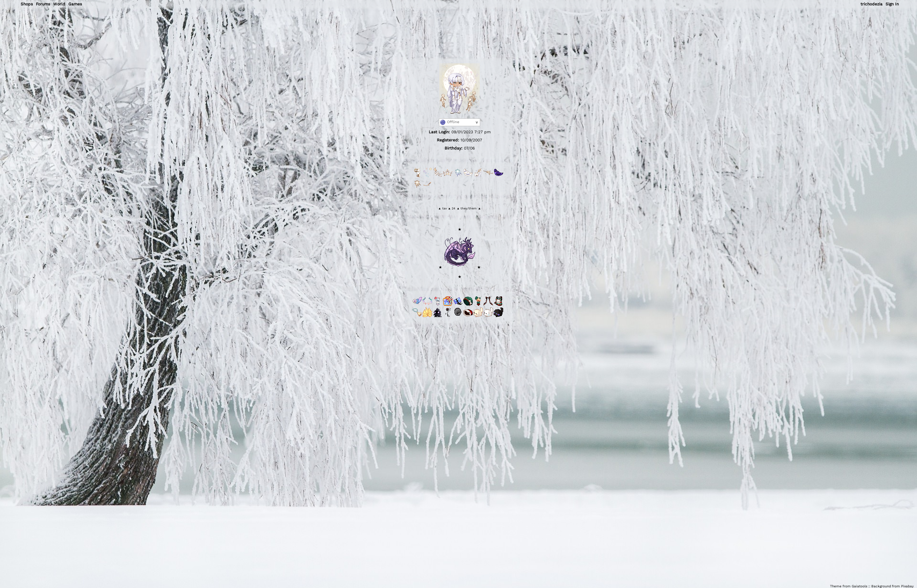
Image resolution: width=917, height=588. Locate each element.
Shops (27, 4)
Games (75, 4)
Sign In (892, 4)
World (59, 4)
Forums (43, 4)
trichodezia (871, 4)
